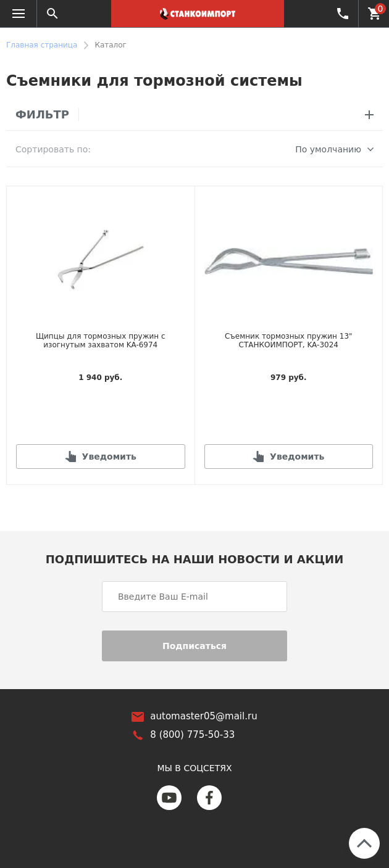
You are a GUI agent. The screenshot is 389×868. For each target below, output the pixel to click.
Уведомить (109, 455)
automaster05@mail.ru (203, 716)
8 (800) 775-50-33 (342, 13)
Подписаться (194, 645)
